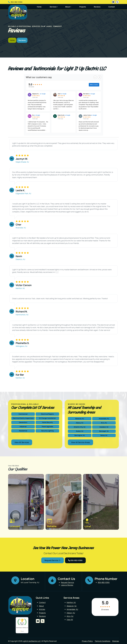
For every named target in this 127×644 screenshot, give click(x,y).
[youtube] (113, 2)
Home (39, 7)
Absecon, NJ (80, 419)
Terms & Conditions (102, 641)
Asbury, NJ (80, 423)
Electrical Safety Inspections (23, 418)
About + (68, 7)
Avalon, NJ (80, 431)
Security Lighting (47, 431)
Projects (83, 7)
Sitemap (116, 641)
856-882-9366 (17, 2)
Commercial (23, 414)
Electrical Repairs (47, 414)
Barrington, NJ (80, 435)
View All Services (22, 442)
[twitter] (117, 2)
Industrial (23, 427)
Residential (23, 431)
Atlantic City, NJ (80, 427)
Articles (42, 609)
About (41, 606)
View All (70, 620)
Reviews (97, 7)
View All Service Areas (80, 442)
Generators (23, 422)
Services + (54, 7)
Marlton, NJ (71, 602)
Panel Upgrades (47, 427)
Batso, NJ (104, 435)
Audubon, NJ (104, 427)
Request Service (53, 560)
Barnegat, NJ (104, 431)
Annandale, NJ (104, 419)
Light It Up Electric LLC (32, 641)
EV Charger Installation (47, 418)
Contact (112, 7)
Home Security (47, 422)
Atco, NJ (104, 423)
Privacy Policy (87, 641)
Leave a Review (67, 585)
